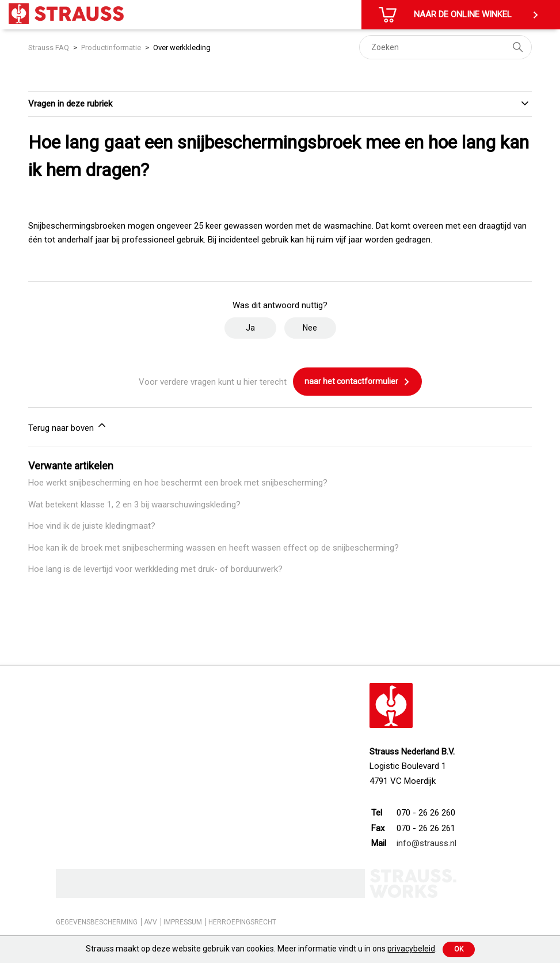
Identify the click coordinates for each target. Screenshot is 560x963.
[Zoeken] (445, 47)
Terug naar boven (68, 426)
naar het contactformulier (357, 382)
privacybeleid (411, 949)
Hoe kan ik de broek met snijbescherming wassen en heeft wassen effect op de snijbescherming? (214, 548)
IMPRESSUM (183, 922)
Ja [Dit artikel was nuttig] (250, 328)
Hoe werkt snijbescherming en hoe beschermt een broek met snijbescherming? (178, 483)
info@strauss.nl (426, 843)
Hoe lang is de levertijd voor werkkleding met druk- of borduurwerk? (155, 569)
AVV (151, 922)
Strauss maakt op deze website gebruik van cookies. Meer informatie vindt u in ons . (261, 949)
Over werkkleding (182, 48)
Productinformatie (111, 48)
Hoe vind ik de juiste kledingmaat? (92, 526)
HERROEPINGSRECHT (242, 922)
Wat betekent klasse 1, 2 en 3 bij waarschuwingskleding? (134, 505)
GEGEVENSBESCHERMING (97, 922)
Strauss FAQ (49, 48)
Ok (459, 949)
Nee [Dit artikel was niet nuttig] (310, 328)
